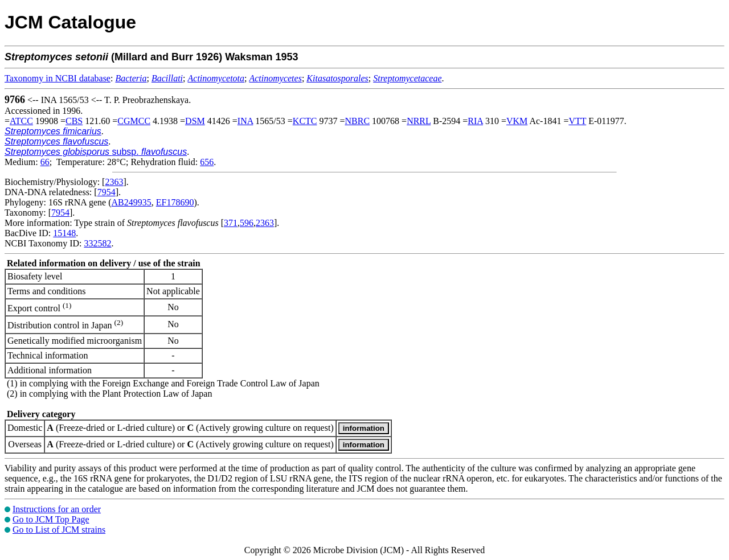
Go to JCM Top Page (51, 519)
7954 (107, 192)
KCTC (305, 121)
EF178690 (175, 202)
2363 (114, 182)
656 (207, 162)
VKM (517, 121)
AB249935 (132, 202)
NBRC (358, 121)
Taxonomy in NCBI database (58, 78)
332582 (97, 243)
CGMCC (134, 121)
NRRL (419, 121)
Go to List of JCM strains (59, 530)
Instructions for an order (57, 509)
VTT (577, 121)
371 (231, 223)
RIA (475, 121)
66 (45, 162)
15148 (64, 233)
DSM (195, 121)
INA (245, 121)
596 (247, 223)
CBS (74, 121)
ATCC (21, 121)
